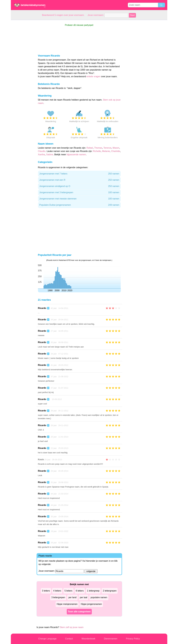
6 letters (80, 591)
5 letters (68, 591)
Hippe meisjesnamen (67, 604)
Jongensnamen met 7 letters (79, 174)
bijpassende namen (76, 155)
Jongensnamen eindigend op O (79, 186)
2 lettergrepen (110, 591)
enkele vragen (94, 76)
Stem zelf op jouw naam (72, 627)
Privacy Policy (133, 639)
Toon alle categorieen (79, 612)
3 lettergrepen (58, 597)
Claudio (42, 151)
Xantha (42, 155)
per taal (84, 597)
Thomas (98, 148)
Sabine (50, 155)
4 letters (57, 591)
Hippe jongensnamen (91, 604)
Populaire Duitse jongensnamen (79, 205)
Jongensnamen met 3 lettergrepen (79, 192)
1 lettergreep (93, 591)
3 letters (46, 591)
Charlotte (116, 151)
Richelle (97, 151)
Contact (69, 639)
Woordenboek (88, 639)
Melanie (106, 151)
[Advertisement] (22, 62)
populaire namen (99, 597)
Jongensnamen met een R (79, 180)
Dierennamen (111, 639)
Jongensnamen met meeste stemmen (79, 199)
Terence (107, 148)
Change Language (47, 639)
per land (72, 597)
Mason (116, 148)
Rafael (90, 148)
